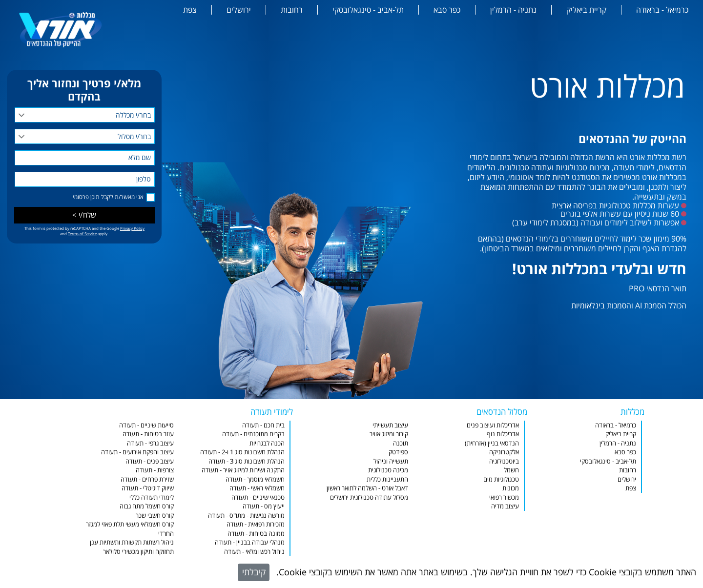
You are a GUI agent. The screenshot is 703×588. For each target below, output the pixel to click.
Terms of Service (82, 233)
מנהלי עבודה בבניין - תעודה (250, 542)
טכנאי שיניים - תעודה (258, 497)
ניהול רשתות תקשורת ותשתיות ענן (132, 542)
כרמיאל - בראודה (662, 10)
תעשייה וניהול (391, 461)
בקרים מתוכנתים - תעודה (253, 434)
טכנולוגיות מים (501, 479)
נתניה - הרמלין (513, 10)
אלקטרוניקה (504, 452)
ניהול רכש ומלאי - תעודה (254, 551)
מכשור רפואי (504, 497)
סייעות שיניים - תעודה (146, 425)
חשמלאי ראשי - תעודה (257, 488)
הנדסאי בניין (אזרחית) (492, 443)
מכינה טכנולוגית (388, 470)
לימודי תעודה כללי (152, 497)
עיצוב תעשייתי (390, 425)
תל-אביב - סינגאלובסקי (368, 10)
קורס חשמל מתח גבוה (147, 506)
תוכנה (401, 443)
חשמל (511, 470)
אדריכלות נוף (503, 434)
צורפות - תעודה (155, 470)
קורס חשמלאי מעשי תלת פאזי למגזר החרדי (130, 529)
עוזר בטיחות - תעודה (148, 434)
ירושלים (239, 10)
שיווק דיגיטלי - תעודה (148, 488)
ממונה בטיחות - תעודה (256, 533)
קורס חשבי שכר (155, 515)
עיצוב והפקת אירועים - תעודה (137, 452)
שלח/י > (84, 215)
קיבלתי (254, 572)
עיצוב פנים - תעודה (150, 461)
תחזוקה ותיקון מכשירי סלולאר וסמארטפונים (138, 556)
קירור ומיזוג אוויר (389, 434)
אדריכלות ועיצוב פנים (493, 425)
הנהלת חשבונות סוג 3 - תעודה (247, 461)
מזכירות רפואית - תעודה (256, 524)
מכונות (511, 488)
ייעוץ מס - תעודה (264, 506)
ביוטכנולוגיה (504, 461)
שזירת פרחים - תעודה (147, 479)
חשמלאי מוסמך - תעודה (255, 479)
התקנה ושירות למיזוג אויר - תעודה (243, 470)
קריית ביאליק (586, 10)
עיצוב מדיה (505, 506)
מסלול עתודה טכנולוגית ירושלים (369, 497)
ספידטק (398, 452)
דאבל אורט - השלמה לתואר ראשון (367, 488)
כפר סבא (447, 10)
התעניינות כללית (387, 479)
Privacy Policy (132, 228)
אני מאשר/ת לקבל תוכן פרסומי (108, 197)
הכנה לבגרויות (267, 443)
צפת (190, 10)
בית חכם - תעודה (263, 425)
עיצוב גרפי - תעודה (150, 443)
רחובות (292, 10)
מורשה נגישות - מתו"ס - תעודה (246, 515)
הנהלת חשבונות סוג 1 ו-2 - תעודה (242, 452)
